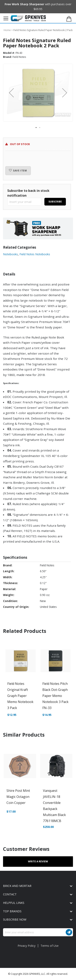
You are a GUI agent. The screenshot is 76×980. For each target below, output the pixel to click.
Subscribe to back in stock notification (28, 193)
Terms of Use (50, 946)
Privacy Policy (27, 946)
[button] (65, 93)
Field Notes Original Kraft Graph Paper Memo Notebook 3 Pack (20, 696)
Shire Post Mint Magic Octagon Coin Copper (18, 796)
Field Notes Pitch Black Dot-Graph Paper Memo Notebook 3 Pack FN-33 (55, 696)
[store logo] (28, 18)
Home (7, 30)
